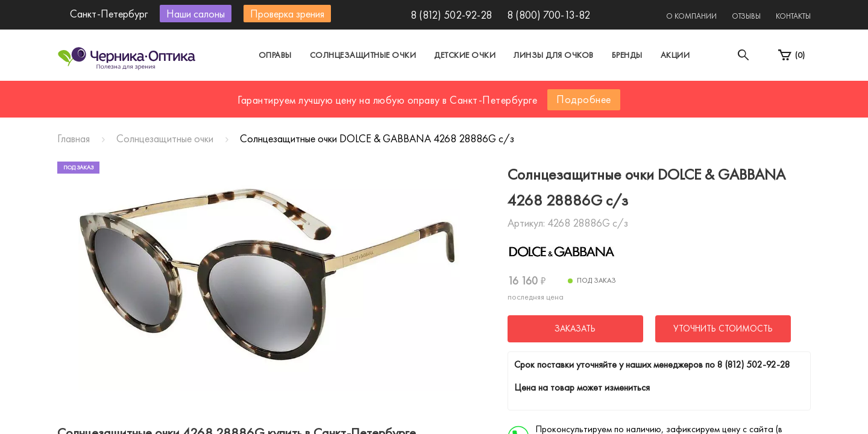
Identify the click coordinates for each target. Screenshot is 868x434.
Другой (489, 93)
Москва (322, 93)
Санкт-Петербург (406, 93)
